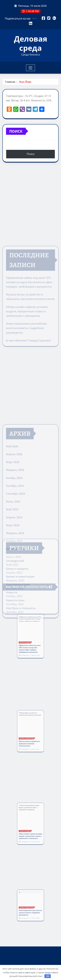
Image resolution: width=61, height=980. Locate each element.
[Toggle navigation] (30, 68)
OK (48, 976)
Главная (10, 82)
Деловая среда (31, 43)
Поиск (16, 131)
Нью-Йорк (25, 82)
